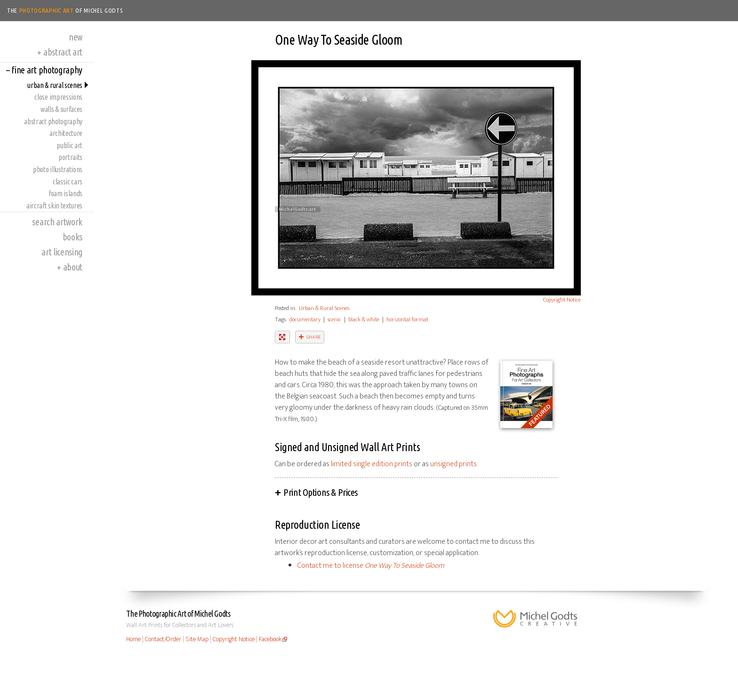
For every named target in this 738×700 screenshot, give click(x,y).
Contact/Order (163, 639)
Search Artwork (57, 222)
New (76, 37)
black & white (364, 319)
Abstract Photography (53, 121)
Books (72, 237)
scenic (334, 319)
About (70, 267)
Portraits (70, 157)
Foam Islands (65, 193)
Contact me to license (371, 566)
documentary (305, 319)
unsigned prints (453, 464)
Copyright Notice (562, 300)
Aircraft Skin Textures (54, 206)
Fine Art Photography (44, 70)
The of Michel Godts (65, 10)
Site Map (197, 639)
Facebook (270, 639)
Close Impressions (58, 97)
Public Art (69, 145)
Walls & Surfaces (61, 109)
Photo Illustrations (58, 169)
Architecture (66, 133)
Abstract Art (60, 52)
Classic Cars (68, 182)
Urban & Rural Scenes (55, 85)
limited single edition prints (372, 464)
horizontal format (407, 319)
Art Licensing (62, 252)
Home (133, 639)
